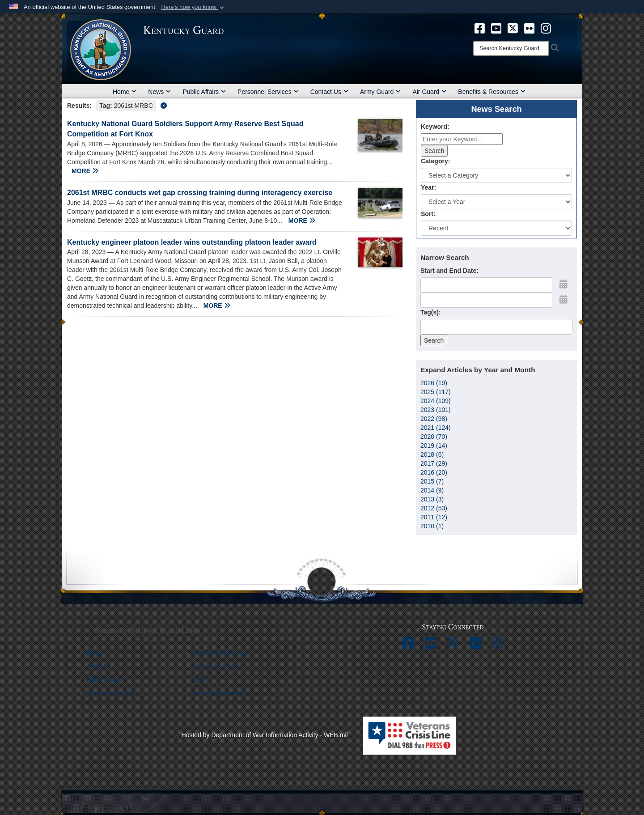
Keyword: (435, 127)
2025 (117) (436, 392)
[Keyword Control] (462, 139)
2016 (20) (434, 472)
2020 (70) (434, 437)
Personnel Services (268, 92)
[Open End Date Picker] (563, 299)
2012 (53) (434, 508)
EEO (199, 680)
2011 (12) (434, 517)
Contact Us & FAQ (217, 666)
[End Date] (486, 300)
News (159, 92)
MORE (85, 171)
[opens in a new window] (480, 28)
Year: (428, 187)
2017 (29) (434, 463)
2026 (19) (434, 383)
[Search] (511, 48)
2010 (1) (432, 526)
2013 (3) (432, 499)
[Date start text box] (486, 285)
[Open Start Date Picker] (563, 284)
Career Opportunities (219, 693)
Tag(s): (431, 312)
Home (125, 92)
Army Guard (380, 92)
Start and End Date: (449, 271)
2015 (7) (432, 481)
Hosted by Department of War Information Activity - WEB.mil (265, 735)
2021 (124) (436, 428)
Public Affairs (204, 92)
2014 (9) (432, 490)
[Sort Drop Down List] (496, 228)
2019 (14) (434, 446)
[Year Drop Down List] (496, 202)
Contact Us (329, 92)
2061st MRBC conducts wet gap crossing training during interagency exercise (200, 193)
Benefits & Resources (492, 92)
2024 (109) (436, 401)
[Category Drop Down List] (496, 175)
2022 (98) (434, 419)
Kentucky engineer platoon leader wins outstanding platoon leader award (192, 242)
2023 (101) (436, 410)
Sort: (428, 214)
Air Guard (429, 92)
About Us (98, 666)
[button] (193, 7)
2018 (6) (432, 454)
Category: (435, 161)
